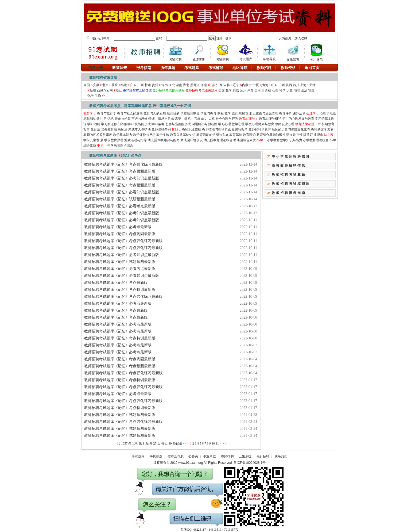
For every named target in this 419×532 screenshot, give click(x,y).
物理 (311, 90)
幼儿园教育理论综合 (218, 140)
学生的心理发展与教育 (298, 119)
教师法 (123, 129)
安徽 (96, 85)
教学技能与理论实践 (216, 129)
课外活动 (299, 113)
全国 (87, 85)
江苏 (212, 85)
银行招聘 (263, 456)
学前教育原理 (114, 140)
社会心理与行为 (227, 119)
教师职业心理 (285, 124)
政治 (304, 90)
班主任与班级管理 (265, 113)
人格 (212, 119)
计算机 (266, 90)
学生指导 (303, 135)
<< (185, 443)
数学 (229, 90)
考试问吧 (222, 52)
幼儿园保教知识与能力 (164, 140)
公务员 (193, 456)
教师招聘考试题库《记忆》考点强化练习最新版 (123, 164)
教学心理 (238, 124)
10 (213, 443)
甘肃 (148, 85)
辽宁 (236, 85)
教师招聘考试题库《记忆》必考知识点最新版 (122, 178)
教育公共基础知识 (183, 135)
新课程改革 (240, 129)
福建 (124, 85)
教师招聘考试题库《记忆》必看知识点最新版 (122, 192)
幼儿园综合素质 (245, 140)
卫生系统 (245, 456)
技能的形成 (143, 124)
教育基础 (236, 135)
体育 (250, 90)
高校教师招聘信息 (289, 166)
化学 (91, 96)
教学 (228, 113)
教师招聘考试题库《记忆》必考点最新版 (118, 227)
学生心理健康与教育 (260, 124)
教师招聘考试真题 (289, 175)
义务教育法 (109, 129)
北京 (106, 85)
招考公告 (96, 68)
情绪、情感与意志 (161, 119)
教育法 (95, 129)
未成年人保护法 (139, 129)
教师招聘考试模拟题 (291, 184)
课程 (220, 113)
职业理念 (317, 135)
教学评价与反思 (144, 135)
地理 (297, 90)
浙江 (119, 90)
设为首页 (285, 38)
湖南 (179, 85)
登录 (228, 38)
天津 (312, 85)
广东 (133, 85)
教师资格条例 (161, 129)
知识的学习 (126, 124)
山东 (274, 85)
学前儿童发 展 (93, 140)
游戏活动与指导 (135, 140)
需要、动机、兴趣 (188, 119)
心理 (275, 90)
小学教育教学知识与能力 (285, 140)
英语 (236, 90)
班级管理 (245, 113)
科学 (282, 90)
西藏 (100, 90)
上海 (303, 85)
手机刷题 (156, 456)
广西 (141, 85)
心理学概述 (328, 113)
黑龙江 (195, 85)
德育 (235, 113)
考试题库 (138, 456)
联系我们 (281, 456)
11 (217, 443)
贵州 (155, 85)
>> (224, 443)
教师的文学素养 (322, 129)
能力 (204, 119)
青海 (265, 85)
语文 (221, 90)
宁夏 (256, 85)
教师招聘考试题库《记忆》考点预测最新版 (120, 171)
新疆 (93, 90)
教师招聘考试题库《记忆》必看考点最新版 (120, 206)
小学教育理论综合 (316, 140)
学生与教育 (208, 113)
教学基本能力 (123, 135)
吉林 (227, 85)
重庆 (115, 85)
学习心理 (224, 124)
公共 (105, 96)
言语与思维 (139, 119)
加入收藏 (301, 38)
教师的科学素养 (260, 129)
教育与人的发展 (155, 113)
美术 (258, 90)
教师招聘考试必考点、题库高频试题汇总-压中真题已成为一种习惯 (140, 106)
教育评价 (285, 113)
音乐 (243, 90)
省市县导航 (176, 456)
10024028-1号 (255, 463)
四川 (296, 85)
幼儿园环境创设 (192, 140)
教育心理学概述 (270, 119)
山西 (282, 85)
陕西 (289, 85)
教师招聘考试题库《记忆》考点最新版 (116, 283)
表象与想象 (123, 119)
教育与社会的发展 (130, 113)
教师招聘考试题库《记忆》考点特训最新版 (120, 290)
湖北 (186, 85)
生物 (98, 96)
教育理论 (249, 135)
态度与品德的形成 (178, 124)
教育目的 (173, 113)
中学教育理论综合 (120, 146)
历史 (290, 90)
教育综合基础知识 (269, 135)
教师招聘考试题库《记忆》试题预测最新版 (120, 199)
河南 (165, 85)
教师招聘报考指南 (289, 193)
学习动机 (94, 124)
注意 (103, 119)
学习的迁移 (109, 124)
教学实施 (163, 135)
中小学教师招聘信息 (291, 156)
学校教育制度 (190, 113)
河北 (172, 85)
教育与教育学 (107, 113)
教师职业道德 (192, 129)
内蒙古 (247, 85)
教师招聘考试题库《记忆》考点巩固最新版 (120, 234)
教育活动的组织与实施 (212, 135)
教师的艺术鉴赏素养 (98, 135)
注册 (220, 38)
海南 (204, 85)
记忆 (111, 119)
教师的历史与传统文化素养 (291, 129)
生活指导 (289, 135)
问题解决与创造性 (204, 124)
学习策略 (158, 124)
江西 (219, 85)
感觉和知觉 (91, 119)
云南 (110, 90)
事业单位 (210, 456)
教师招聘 (227, 456)
